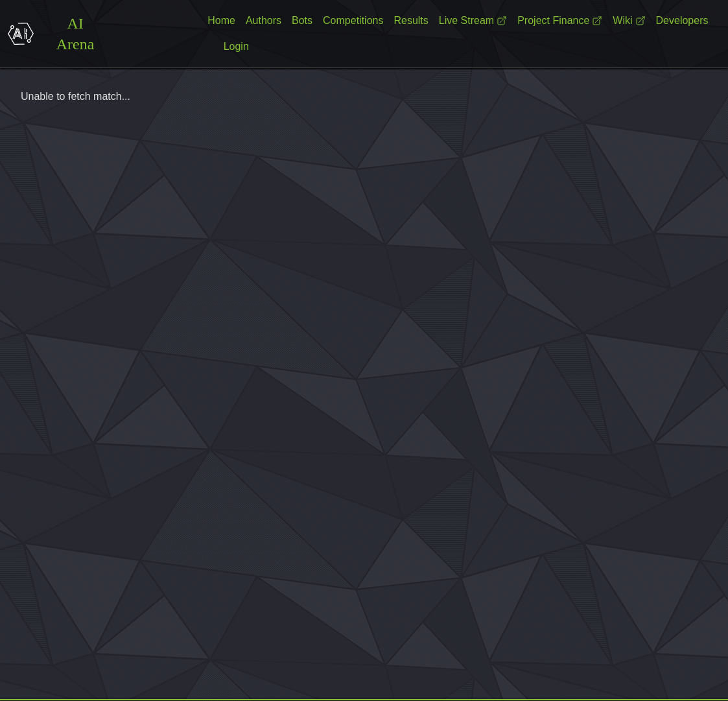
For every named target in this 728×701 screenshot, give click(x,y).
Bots (302, 20)
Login (236, 46)
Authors (264, 20)
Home (221, 20)
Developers (682, 20)
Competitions (353, 20)
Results (411, 20)
